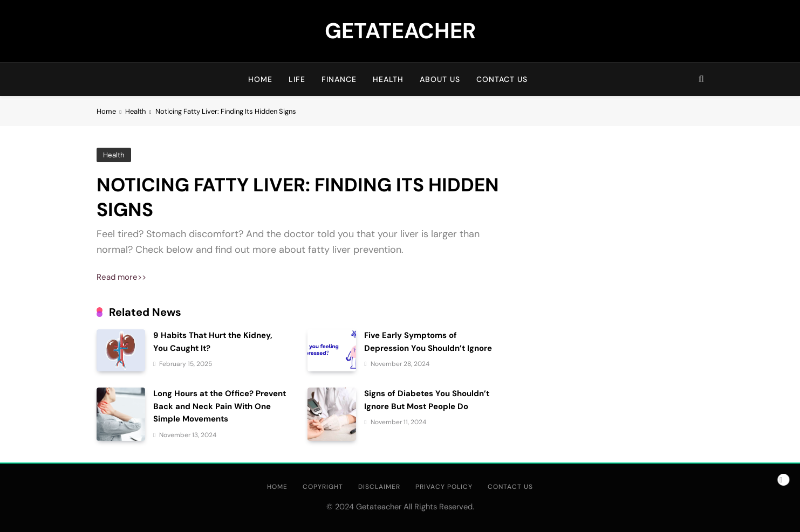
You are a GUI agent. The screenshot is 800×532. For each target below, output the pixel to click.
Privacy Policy (444, 487)
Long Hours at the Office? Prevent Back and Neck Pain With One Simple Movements (220, 406)
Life (297, 79)
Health (388, 79)
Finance (339, 79)
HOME (260, 79)
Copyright (323, 487)
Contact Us (502, 79)
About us (440, 79)
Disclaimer (379, 487)
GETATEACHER (400, 31)
